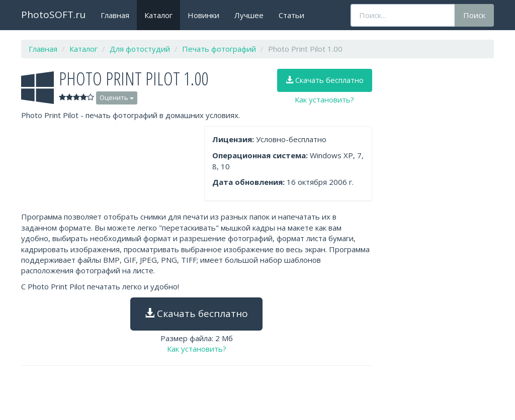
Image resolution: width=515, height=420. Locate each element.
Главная (115, 15)
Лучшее (249, 15)
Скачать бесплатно (325, 80)
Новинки (203, 15)
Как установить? (324, 99)
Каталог (158, 15)
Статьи (291, 15)
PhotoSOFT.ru (53, 15)
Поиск (474, 15)
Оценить (117, 97)
